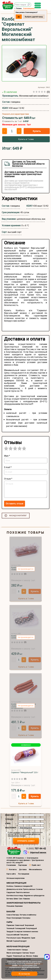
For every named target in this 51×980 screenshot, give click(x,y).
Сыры (9, 922)
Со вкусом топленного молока (26, 931)
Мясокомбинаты (35, 869)
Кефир (35, 956)
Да (19, 17)
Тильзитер (24, 935)
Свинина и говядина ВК (23, 886)
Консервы (26, 918)
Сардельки (11, 892)
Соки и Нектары (13, 915)
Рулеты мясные (29, 889)
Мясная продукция (16, 883)
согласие (17, 832)
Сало (21, 899)
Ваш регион (11, 828)
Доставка (23, 869)
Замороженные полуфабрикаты (23, 903)
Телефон (9, 819)
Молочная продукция (18, 946)
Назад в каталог (18, 516)
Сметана (26, 953)
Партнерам (23, 865)
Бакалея (11, 911)
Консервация (17, 918)
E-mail (8, 823)
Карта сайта (11, 874)
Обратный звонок (38, 853)
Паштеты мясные (23, 892)
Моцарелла (26, 938)
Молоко (29, 956)
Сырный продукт (20, 941)
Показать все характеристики (16, 114)
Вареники (19, 906)
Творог (32, 953)
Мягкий (9, 941)
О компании (11, 865)
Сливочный (19, 925)
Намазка (26, 899)
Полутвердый (31, 928)
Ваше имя (10, 815)
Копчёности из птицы (15, 895)
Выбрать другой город (34, 17)
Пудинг (9, 956)
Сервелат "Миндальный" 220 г (25, 772)
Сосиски (39, 889)
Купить (37, 131)
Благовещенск (29, 8)
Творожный (29, 925)
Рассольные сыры (14, 938)
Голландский (20, 928)
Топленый (10, 928)
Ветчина (10, 899)
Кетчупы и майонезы (28, 915)
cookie (15, 965)
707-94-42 (36, 848)
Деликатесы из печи (14, 889)
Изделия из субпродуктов (34, 895)
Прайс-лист (36, 865)
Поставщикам (24, 874)
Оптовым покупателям (16, 878)
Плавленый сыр (19, 956)
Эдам (33, 938)
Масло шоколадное (14, 953)
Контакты (13, 869)
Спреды (25, 950)
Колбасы (10, 886)
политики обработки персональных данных (24, 835)
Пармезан (10, 925)
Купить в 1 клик (26, 139)
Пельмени (10, 906)
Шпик (16, 899)
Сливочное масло (14, 950)
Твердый (10, 931)
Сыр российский (13, 935)
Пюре (9, 918)
